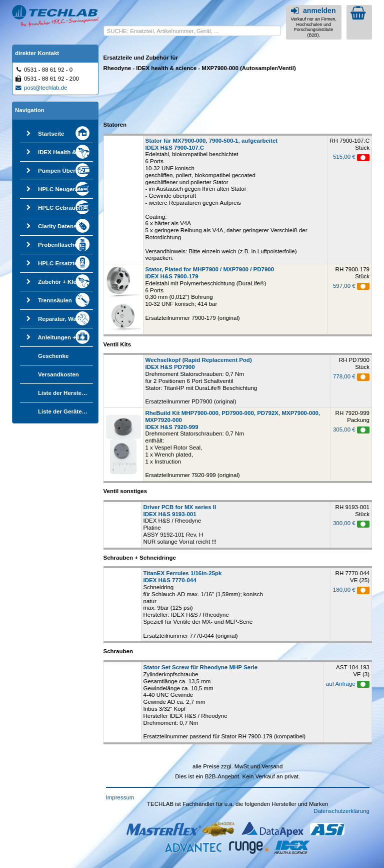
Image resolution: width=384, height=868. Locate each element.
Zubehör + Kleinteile (65, 282)
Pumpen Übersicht (63, 171)
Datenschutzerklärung (341, 811)
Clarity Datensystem (66, 226)
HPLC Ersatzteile (61, 263)
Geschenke (53, 356)
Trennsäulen (55, 300)
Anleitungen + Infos (65, 337)
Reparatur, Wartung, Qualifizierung (85, 319)
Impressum (120, 797)
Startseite (51, 134)
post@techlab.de (41, 88)
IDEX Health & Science (69, 152)
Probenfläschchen (63, 245)
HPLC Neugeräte (61, 189)
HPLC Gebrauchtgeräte (70, 208)
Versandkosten (58, 374)
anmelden (312, 11)
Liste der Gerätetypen (67, 411)
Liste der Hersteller (64, 393)
